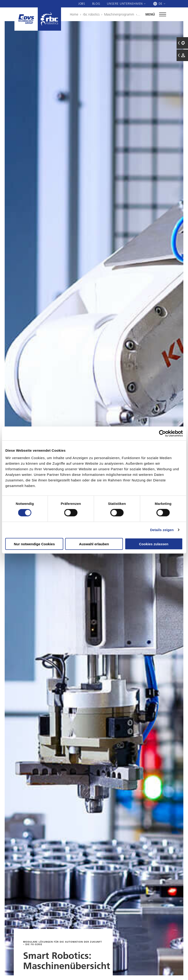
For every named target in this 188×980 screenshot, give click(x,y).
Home (74, 14)
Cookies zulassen (154, 544)
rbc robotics (91, 14)
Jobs (82, 3)
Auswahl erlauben (94, 544)
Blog (96, 3)
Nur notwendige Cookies (34, 544)
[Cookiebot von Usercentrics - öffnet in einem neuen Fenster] (162, 434)
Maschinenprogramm (119, 14)
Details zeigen (162, 530)
